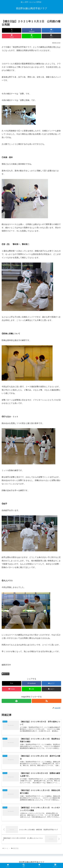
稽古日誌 (6, 674)
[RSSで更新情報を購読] (47, 701)
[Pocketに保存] (12, 36)
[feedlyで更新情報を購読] (16, 701)
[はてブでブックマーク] (51, 30)
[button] (51, 36)
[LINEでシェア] (31, 36)
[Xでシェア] (12, 30)
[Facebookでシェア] (31, 30)
